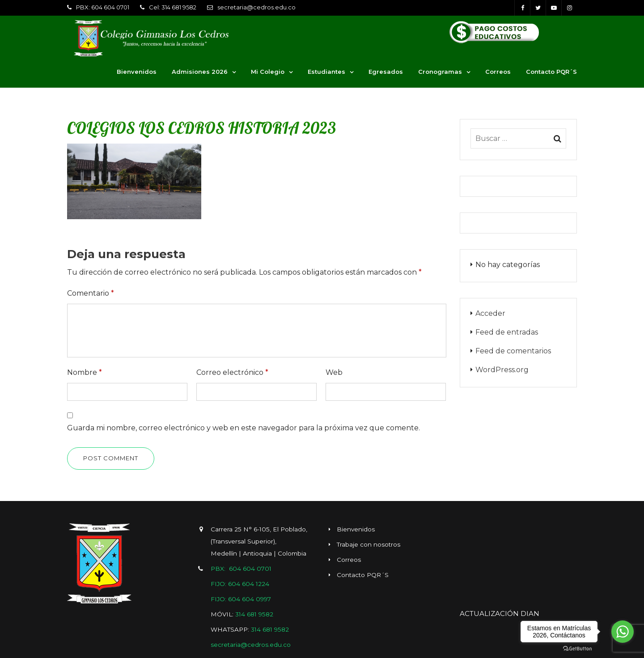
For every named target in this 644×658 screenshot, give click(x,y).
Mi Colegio (268, 72)
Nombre (85, 372)
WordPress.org (502, 370)
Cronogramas (440, 72)
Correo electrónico (232, 372)
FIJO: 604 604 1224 (240, 584)
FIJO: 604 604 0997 (241, 599)
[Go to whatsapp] (623, 632)
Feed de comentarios (513, 351)
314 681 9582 (254, 614)
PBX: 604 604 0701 (103, 7)
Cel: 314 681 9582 (173, 7)
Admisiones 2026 (200, 72)
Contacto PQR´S (551, 72)
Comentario (91, 293)
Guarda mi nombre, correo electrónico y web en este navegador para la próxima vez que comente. (244, 428)
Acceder (490, 313)
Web (334, 372)
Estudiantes (326, 72)
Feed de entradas (507, 332)
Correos (498, 72)
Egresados (386, 72)
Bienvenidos (137, 72)
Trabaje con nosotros (369, 544)
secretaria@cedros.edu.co (256, 7)
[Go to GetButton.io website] (577, 649)
